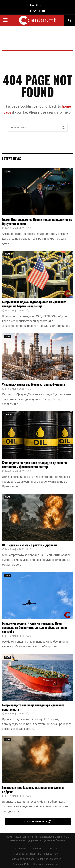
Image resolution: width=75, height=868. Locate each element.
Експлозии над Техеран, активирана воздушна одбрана (33, 789)
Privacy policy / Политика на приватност (36, 854)
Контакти (52, 849)
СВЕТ (7, 171)
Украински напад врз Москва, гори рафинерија (33, 384)
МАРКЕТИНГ (37, 5)
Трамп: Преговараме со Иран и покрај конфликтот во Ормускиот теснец (37, 221)
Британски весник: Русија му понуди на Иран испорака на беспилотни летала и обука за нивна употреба (35, 627)
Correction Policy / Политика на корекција (36, 864)
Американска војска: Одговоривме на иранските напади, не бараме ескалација (34, 304)
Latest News (11, 159)
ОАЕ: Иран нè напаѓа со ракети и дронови (29, 545)
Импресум (21, 849)
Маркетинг (36, 849)
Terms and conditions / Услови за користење (36, 859)
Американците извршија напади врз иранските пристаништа (33, 707)
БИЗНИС (9, 415)
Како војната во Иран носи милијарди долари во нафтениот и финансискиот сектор (34, 465)
